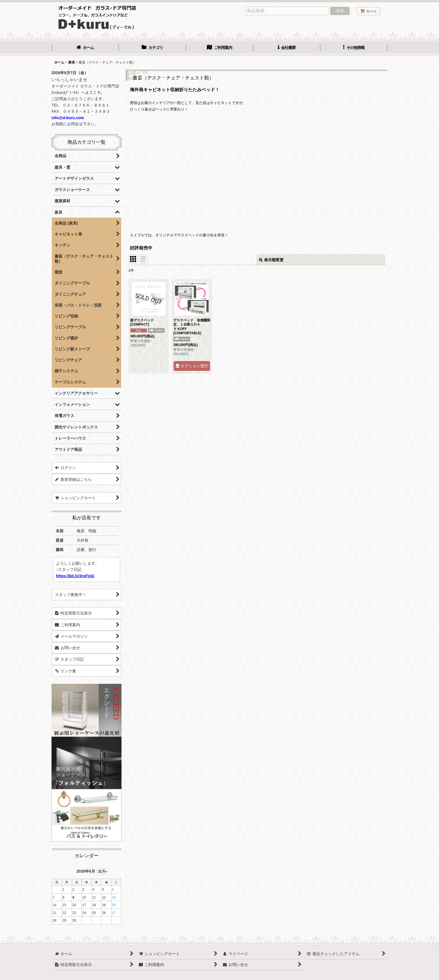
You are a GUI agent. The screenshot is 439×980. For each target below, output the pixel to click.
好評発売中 (141, 248)
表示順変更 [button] (271, 260)
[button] (354, 48)
